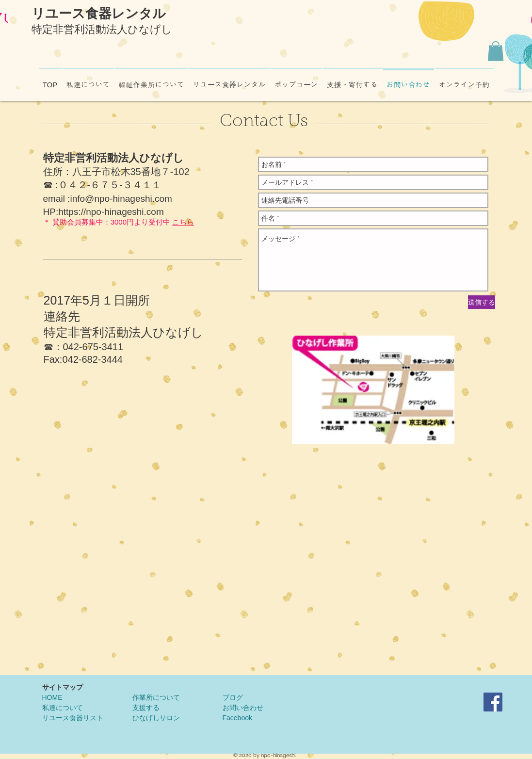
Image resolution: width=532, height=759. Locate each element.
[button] (496, 51)
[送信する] (482, 302)
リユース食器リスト (73, 718)
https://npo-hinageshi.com (111, 212)
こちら (183, 222)
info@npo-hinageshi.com (121, 199)
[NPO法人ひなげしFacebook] (493, 702)
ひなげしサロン (156, 718)
